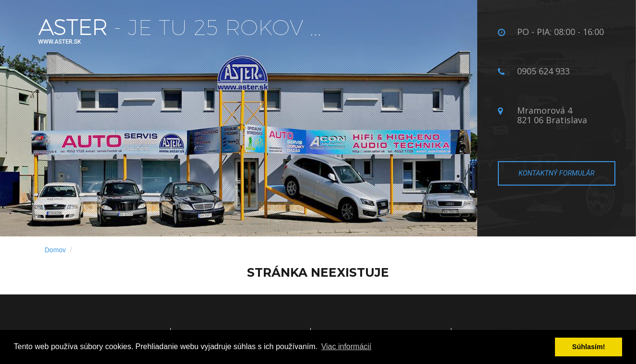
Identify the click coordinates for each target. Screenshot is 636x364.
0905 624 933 (543, 71)
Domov (55, 250)
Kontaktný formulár (556, 173)
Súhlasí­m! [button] (589, 347)
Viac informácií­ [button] (347, 346)
